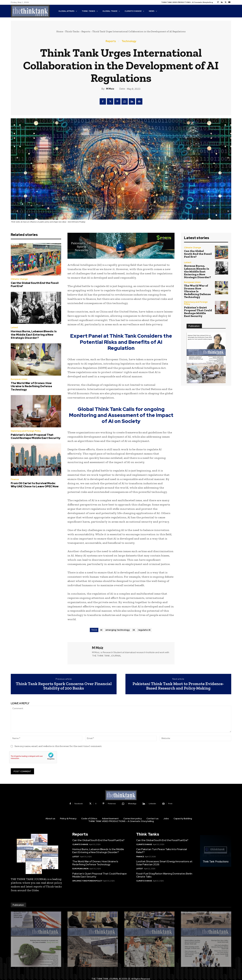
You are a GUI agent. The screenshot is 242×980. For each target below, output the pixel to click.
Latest (14, 327)
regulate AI (144, 630)
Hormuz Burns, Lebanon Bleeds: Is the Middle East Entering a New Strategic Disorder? (34, 335)
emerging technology (118, 630)
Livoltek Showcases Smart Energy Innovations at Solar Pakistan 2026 (164, 863)
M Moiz (110, 89)
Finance (15, 479)
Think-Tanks (72, 31)
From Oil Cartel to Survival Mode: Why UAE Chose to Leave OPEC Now (35, 485)
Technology (129, 41)
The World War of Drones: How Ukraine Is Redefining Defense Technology (31, 386)
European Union (19, 379)
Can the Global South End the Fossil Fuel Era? (35, 284)
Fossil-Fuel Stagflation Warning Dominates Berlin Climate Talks (164, 875)
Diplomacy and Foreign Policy (26, 431)
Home (60, 31)
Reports (86, 31)
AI (101, 630)
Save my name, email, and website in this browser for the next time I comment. (58, 746)
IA (134, 630)
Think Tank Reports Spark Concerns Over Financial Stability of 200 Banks (64, 686)
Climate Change (19, 279)
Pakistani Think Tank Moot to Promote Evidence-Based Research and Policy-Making (178, 686)
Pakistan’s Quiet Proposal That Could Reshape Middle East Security (36, 436)
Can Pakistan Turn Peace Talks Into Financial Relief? (161, 851)
